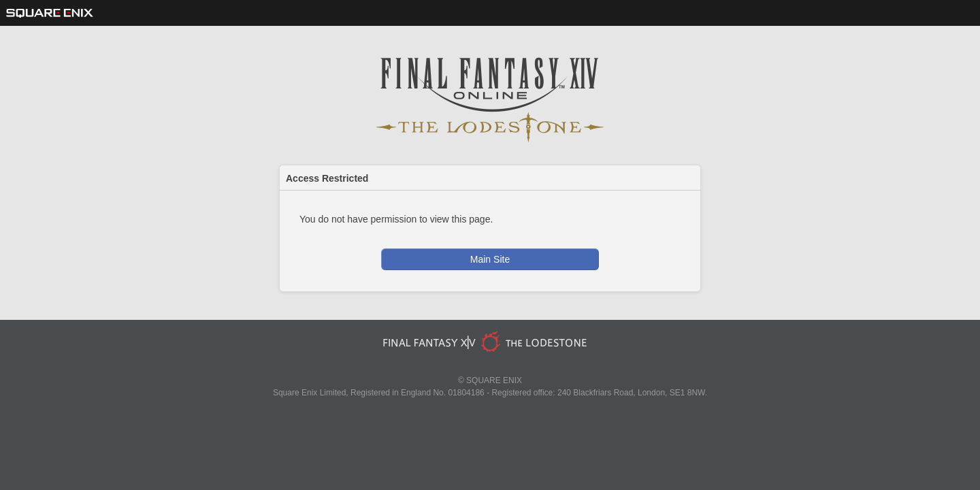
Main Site (490, 259)
